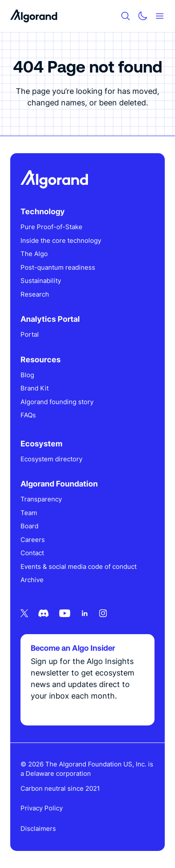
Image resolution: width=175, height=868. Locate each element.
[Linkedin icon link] (85, 613)
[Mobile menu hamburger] (160, 16)
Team (29, 513)
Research (35, 294)
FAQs (28, 415)
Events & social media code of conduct (79, 567)
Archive (32, 580)
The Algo (34, 254)
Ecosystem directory (51, 459)
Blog (27, 375)
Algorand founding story (57, 402)
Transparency (41, 499)
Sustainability (41, 281)
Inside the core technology (61, 240)
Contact (32, 553)
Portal (30, 334)
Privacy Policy (42, 808)
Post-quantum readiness (58, 267)
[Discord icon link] (44, 613)
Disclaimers (38, 829)
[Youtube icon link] (65, 613)
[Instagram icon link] (103, 613)
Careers (33, 540)
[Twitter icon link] (24, 613)
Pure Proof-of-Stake (51, 227)
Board (29, 526)
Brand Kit (35, 388)
